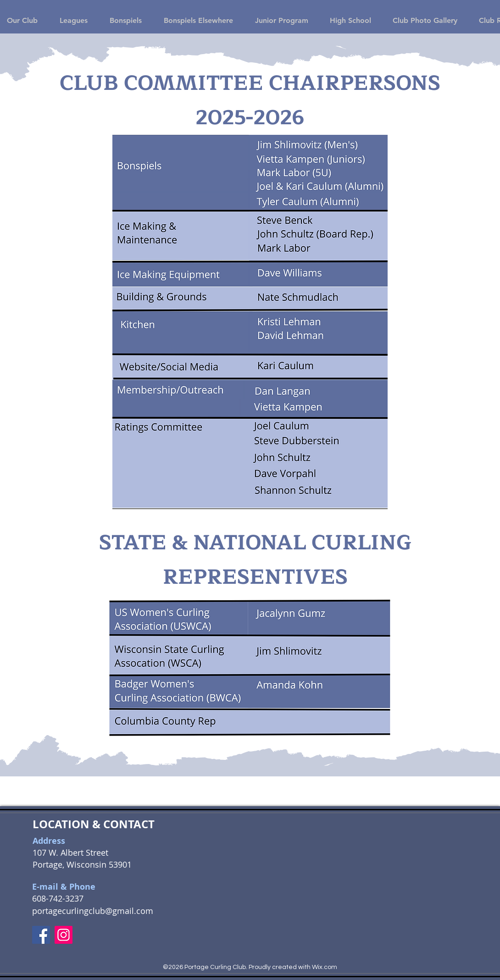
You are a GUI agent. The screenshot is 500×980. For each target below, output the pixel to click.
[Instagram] (64, 935)
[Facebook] (41, 935)
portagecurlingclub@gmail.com (93, 911)
